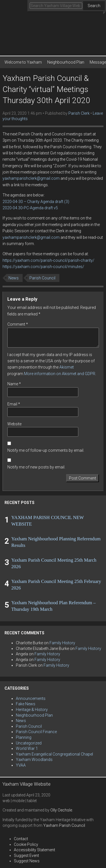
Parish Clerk (79, 113)
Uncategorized (29, 743)
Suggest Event (26, 856)
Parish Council (42, 278)
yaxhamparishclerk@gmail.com (31, 178)
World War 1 (27, 748)
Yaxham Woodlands (34, 760)
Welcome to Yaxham (23, 62)
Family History (62, 643)
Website (14, 424)
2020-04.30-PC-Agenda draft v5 (30, 208)
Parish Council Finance (36, 732)
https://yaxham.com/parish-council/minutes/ (43, 267)
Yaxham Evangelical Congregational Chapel (54, 754)
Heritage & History (32, 710)
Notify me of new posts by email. (36, 467)
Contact (21, 839)
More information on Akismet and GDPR (60, 374)
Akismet (67, 367)
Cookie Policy (26, 844)
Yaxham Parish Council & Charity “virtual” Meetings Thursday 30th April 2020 (46, 89)
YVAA (21, 765)
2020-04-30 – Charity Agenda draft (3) (36, 202)
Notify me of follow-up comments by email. (46, 450)
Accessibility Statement (34, 850)
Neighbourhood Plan (66, 62)
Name (14, 384)
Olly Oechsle (61, 810)
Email (14, 404)
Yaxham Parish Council (64, 825)
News (14, 278)
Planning (24, 737)
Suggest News (27, 861)
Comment (18, 324)
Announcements (31, 698)
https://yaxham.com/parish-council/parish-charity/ (48, 260)
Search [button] (94, 6)
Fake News (26, 704)
